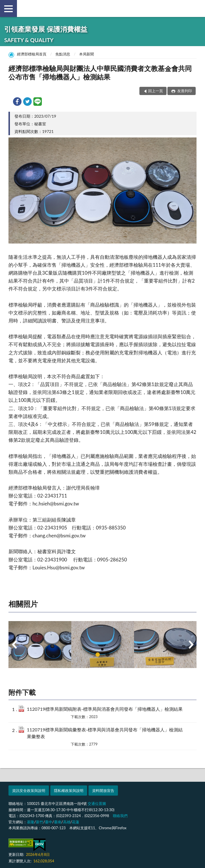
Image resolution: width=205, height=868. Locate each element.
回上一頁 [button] (156, 91)
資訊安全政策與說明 (29, 791)
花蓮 (75, 822)
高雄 (67, 822)
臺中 (49, 822)
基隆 (31, 822)
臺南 (58, 822)
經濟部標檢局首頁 (32, 54)
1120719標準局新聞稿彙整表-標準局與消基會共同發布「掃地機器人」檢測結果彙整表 (105, 733)
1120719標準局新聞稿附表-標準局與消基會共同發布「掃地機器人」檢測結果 (105, 709)
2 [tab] (108, 655)
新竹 (40, 822)
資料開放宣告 (103, 791)
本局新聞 (87, 54)
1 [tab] (98, 655)
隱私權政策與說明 (69, 791)
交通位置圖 (97, 804)
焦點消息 (63, 54)
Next (191, 645)
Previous (14, 645)
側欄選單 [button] (8, 9)
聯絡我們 (120, 816)
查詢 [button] (197, 8)
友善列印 (184, 91)
